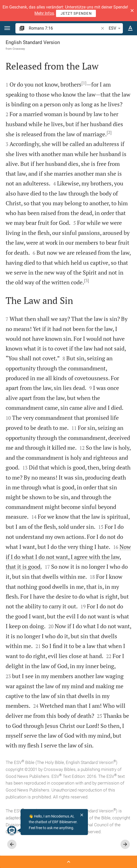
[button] (132, 11)
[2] (109, 132)
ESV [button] (116, 28)
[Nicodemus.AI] (12, 830)
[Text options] (130, 28)
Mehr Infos (44, 13)
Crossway (19, 49)
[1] (84, 83)
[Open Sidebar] (68, 862)
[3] (86, 280)
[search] (64, 28)
